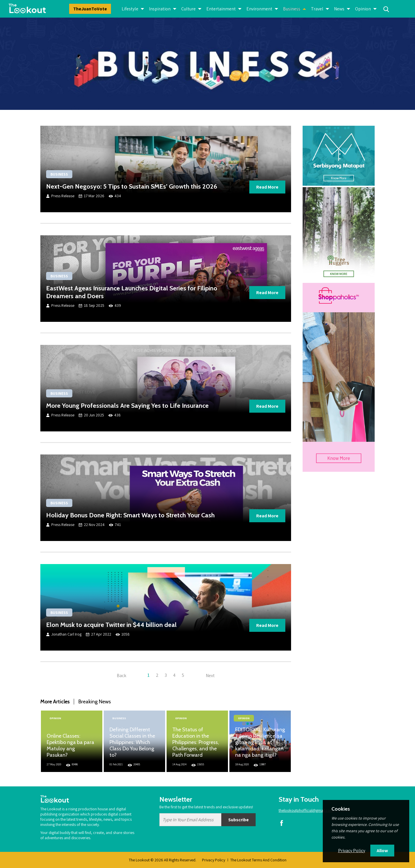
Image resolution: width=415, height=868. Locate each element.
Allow (382, 851)
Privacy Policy (214, 860)
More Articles (55, 702)
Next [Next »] (210, 675)
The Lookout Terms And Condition (258, 860)
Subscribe (238, 820)
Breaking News (95, 702)
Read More (267, 187)
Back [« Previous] (121, 675)
